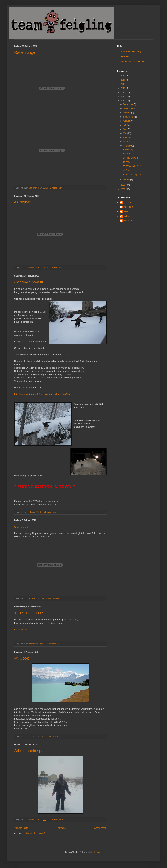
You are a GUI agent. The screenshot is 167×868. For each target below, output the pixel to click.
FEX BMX (126, 57)
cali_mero (128, 207)
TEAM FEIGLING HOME (133, 62)
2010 (123, 101)
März (126, 142)
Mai (125, 133)
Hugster (127, 202)
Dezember (128, 104)
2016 (123, 80)
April (126, 138)
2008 (123, 189)
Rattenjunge (25, 52)
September (129, 117)
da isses (21, 526)
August (127, 121)
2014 (123, 84)
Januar (127, 180)
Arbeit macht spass (31, 751)
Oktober (127, 113)
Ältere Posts (100, 828)
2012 (123, 92)
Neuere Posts (22, 828)
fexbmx (127, 216)
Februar (127, 146)
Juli (125, 125)
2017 (123, 76)
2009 (123, 185)
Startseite (61, 828)
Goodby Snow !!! (29, 282)
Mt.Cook (21, 658)
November (128, 108)
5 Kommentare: (51, 512)
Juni (125, 129)
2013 (123, 88)
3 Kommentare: (57, 268)
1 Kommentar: (57, 188)
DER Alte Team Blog (131, 51)
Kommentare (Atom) (35, 833)
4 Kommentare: (53, 598)
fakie (126, 211)
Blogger (98, 852)
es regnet (22, 202)
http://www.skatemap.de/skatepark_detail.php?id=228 (42, 394)
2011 (123, 97)
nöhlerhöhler (129, 221)
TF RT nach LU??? (31, 613)
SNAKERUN (21, 630)
